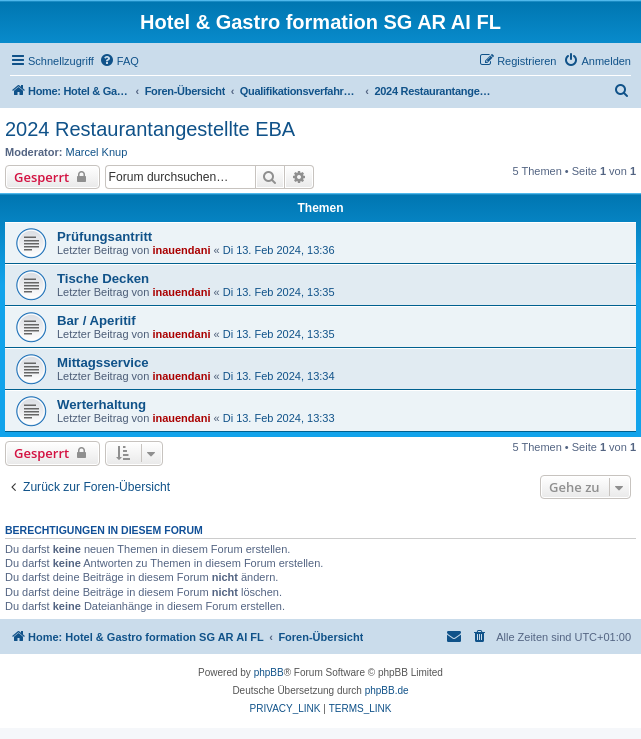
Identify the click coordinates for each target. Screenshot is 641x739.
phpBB (269, 672)
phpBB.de (387, 690)
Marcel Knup (97, 152)
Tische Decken (103, 278)
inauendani (181, 250)
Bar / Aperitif (96, 320)
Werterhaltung (101, 404)
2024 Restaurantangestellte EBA (150, 129)
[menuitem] (119, 61)
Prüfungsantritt (104, 236)
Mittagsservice (103, 362)
